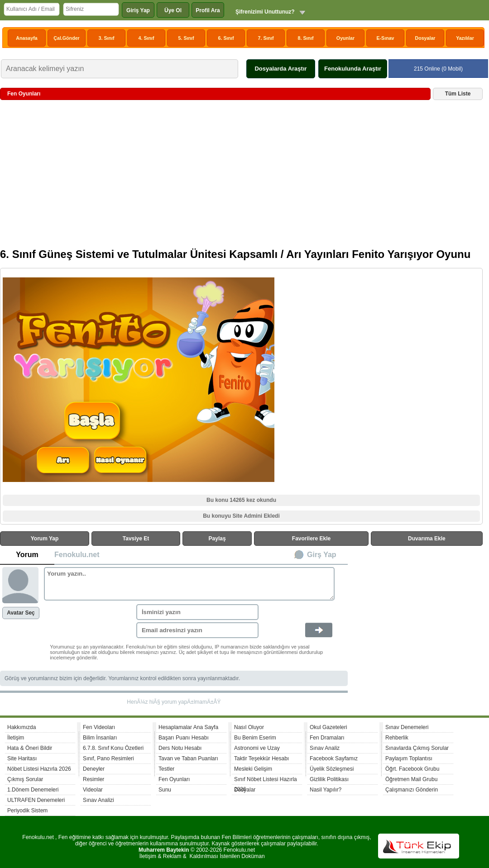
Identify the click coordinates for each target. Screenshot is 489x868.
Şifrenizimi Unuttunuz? (265, 12)
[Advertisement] (241, 177)
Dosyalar (425, 38)
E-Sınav (385, 38)
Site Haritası (22, 758)
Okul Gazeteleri (328, 727)
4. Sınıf (146, 38)
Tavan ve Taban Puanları (188, 758)
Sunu (165, 790)
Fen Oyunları (174, 779)
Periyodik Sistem (27, 811)
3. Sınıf (107, 38)
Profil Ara (208, 10)
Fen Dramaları (327, 738)
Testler (166, 769)
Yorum (27, 555)
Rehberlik (397, 738)
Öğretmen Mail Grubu (411, 779)
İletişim (16, 738)
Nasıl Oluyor (249, 727)
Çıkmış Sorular (25, 779)
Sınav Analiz (325, 748)
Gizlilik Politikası (329, 779)
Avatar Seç (21, 613)
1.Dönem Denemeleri (33, 790)
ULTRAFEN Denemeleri (36, 800)
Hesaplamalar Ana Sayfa (188, 727)
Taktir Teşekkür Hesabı (261, 758)
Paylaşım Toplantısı (409, 758)
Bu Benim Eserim (255, 738)
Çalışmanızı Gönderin (412, 790)
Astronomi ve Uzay (257, 748)
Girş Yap (322, 555)
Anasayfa (26, 38)
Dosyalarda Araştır (280, 69)
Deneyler (94, 769)
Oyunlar (345, 38)
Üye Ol (173, 10)
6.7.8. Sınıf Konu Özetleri (113, 748)
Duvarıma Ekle (427, 539)
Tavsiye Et (136, 539)
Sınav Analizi (98, 800)
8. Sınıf (306, 38)
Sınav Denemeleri (407, 727)
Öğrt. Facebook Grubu (412, 769)
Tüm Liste (458, 94)
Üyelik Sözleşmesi (332, 769)
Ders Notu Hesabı (180, 748)
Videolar (93, 790)
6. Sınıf (226, 38)
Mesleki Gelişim (253, 769)
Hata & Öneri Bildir (30, 748)
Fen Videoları (99, 727)
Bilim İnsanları (100, 738)
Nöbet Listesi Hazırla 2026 (39, 769)
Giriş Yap (138, 10)
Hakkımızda (22, 727)
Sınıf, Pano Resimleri (108, 758)
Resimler (93, 779)
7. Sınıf (266, 38)
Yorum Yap (45, 539)
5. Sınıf (186, 38)
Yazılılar (465, 38)
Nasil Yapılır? (326, 790)
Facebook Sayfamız (334, 758)
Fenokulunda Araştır (353, 69)
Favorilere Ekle (311, 539)
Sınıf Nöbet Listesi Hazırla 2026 (266, 780)
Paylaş (217, 539)
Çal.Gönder (66, 38)
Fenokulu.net (77, 555)
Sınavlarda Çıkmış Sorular (417, 748)
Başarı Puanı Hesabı (184, 738)
